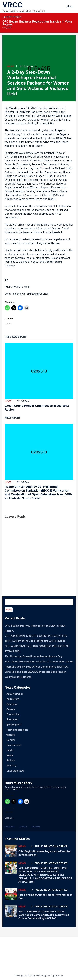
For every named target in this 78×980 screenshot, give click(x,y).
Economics (13, 714)
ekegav (29, 66)
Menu (70, 7)
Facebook (10, 827)
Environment (14, 725)
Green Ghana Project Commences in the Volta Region (37, 408)
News (11, 66)
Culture (11, 709)
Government (14, 745)
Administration (15, 694)
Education (12, 720)
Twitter (23, 827)
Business (12, 704)
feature (11, 735)
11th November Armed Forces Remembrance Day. (34, 657)
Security (11, 766)
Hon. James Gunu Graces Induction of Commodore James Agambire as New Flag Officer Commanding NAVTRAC (44, 915)
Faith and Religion (17, 730)
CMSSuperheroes (55, 976)
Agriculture (13, 699)
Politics (11, 761)
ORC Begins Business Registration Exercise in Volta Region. (37, 23)
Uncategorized (15, 771)
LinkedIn (36, 827)
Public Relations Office (51, 847)
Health (10, 750)
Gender (11, 740)
